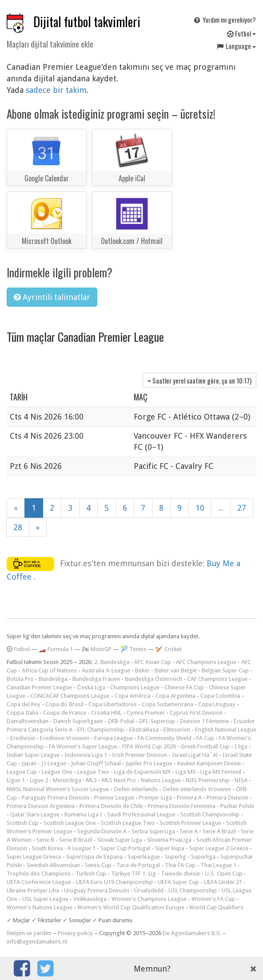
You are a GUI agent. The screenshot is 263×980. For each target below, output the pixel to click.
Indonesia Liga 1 (86, 755)
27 (242, 508)
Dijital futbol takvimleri (87, 22)
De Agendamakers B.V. (192, 933)
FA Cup (205, 738)
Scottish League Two (128, 823)
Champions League (135, 687)
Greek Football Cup (205, 746)
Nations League (161, 780)
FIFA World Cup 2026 (149, 746)
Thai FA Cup (180, 865)
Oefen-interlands (136, 789)
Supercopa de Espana (94, 857)
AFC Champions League (206, 662)
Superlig (175, 857)
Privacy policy (75, 933)
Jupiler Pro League (149, 763)
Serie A (189, 831)
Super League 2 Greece (219, 848)
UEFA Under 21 (223, 882)
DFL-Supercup (157, 721)
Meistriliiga (67, 780)
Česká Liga (91, 687)
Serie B (45, 840)
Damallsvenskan (28, 721)
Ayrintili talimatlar (52, 297)
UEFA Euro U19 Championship (114, 882)
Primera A (189, 798)
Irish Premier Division (139, 755)
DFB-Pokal (121, 721)
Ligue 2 (39, 780)
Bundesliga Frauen (96, 679)
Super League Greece (34, 857)
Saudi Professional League (141, 814)
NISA (241, 780)
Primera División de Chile (111, 806)
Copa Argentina (175, 696)
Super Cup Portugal (125, 848)
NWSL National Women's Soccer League (58, 789)
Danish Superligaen (78, 721)
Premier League (114, 798)
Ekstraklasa (144, 730)
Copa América (133, 696)
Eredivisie (23, 738)
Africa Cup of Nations (49, 670)
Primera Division (227, 798)
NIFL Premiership (208, 780)
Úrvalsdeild (149, 890)
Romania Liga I (83, 814)
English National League (226, 730)
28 (18, 527)
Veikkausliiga (90, 899)
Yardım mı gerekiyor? (224, 20)
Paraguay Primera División (56, 798)
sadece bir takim (56, 90)
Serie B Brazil (76, 840)
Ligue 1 (16, 780)
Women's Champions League (149, 899)
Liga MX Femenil (221, 772)
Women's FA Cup (213, 899)
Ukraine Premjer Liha (33, 890)
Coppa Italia (22, 713)
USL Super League (45, 899)
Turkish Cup (91, 874)
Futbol (241, 33)
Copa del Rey (24, 704)
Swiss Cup (98, 865)
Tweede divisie (180, 874)
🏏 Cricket (169, 649)
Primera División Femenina (182, 806)
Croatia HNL (106, 713)
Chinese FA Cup (184, 687)
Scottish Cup (23, 823)
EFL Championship (101, 730)
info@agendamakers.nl (37, 942)
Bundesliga (53, 679)
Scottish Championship (210, 814)
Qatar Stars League (35, 814)
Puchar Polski (237, 806)
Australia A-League (106, 670)
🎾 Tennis (133, 649)
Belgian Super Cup (225, 670)
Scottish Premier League (190, 823)
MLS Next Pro (119, 780)
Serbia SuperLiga (153, 831)
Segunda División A (102, 831)
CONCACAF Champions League (70, 696)
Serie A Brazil (219, 831)
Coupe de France (65, 713)
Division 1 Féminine (204, 721)
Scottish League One (70, 823)
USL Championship (193, 890)
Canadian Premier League (39, 687)
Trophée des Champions (39, 874)
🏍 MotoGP (97, 649)
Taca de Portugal (138, 865)
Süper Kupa (170, 848)
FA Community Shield (165, 738)
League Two (93, 772)
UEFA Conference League (39, 882)
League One (57, 772)
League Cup (22, 772)
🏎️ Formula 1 (56, 649)
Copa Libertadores (113, 704)
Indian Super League (33, 755)
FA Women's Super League (83, 746)
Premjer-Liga (155, 798)
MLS (92, 780)
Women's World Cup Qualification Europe (131, 907)
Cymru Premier (146, 713)
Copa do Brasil (64, 704)
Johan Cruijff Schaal (96, 763)
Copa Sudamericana (167, 704)
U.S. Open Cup (224, 874)
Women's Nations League (40, 907)
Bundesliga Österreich (153, 679)
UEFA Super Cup (178, 882)
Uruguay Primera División (97, 890)
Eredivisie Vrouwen (65, 738)
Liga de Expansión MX (142, 772)
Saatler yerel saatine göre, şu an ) (199, 380)
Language (236, 46)
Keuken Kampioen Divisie (209, 763)
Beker (142, 670)
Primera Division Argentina (41, 806)
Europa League (114, 738)
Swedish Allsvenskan (53, 865)
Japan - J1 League (44, 763)
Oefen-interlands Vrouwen (197, 789)
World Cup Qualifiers (216, 907)
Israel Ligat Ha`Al (195, 755)
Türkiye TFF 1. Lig (133, 874)
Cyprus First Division (196, 713)
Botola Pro (20, 679)
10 (200, 508)
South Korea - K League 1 (64, 848)
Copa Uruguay (217, 704)
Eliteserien (177, 730)
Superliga (203, 857)
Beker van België (176, 670)
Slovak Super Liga (120, 840)
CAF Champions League (217, 679)
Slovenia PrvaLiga (169, 840)
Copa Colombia (220, 696)
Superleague (144, 857)
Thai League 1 (218, 865)
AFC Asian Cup (153, 662)
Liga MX (185, 772)
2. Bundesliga (112, 662)
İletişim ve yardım (29, 933)
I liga (241, 746)
